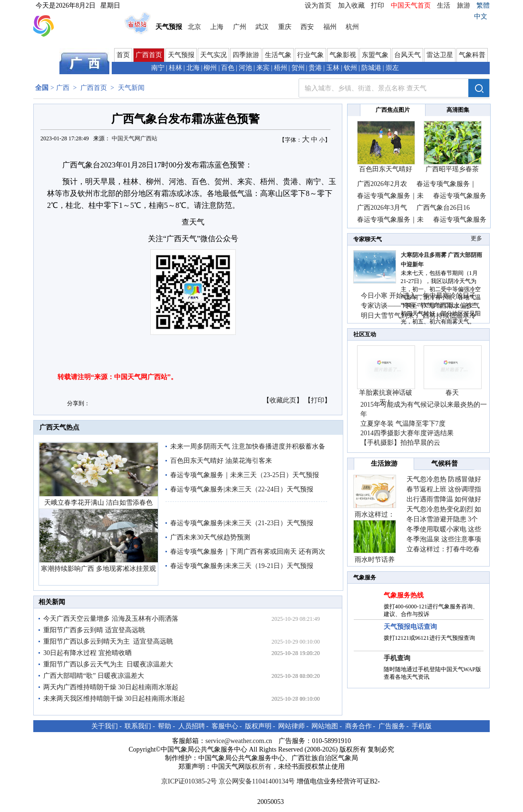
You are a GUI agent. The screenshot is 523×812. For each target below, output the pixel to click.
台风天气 (407, 55)
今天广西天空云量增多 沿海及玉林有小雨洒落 (111, 619)
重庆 (285, 27)
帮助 (165, 726)
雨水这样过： (375, 514)
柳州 (210, 68)
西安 (307, 27)
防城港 (371, 68)
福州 (330, 27)
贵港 (315, 68)
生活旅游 (384, 464)
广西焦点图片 (393, 110)
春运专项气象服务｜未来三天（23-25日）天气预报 (245, 475)
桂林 (175, 68)
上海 (217, 27)
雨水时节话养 (375, 560)
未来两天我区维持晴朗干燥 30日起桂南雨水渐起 (114, 699)
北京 (194, 27)
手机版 (422, 726)
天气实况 (213, 55)
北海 (193, 68)
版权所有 (258, 767)
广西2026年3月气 (382, 208)
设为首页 (318, 5)
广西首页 (149, 55)
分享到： (78, 403)
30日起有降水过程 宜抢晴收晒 (87, 653)
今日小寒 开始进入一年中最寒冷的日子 (418, 296)
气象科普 (472, 55)
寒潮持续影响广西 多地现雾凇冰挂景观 (98, 569)
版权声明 (258, 726)
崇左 (392, 68)
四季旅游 (246, 55)
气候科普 (445, 464)
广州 (240, 27)
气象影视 (343, 55)
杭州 (352, 27)
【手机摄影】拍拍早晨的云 (400, 443)
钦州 (350, 68)
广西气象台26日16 (443, 208)
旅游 (464, 5)
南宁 (158, 68)
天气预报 (181, 55)
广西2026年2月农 (382, 184)
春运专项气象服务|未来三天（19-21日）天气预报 (242, 566)
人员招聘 (192, 726)
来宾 (263, 68)
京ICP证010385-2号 (189, 781)
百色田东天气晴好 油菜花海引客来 (221, 461)
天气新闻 (131, 88)
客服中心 (225, 726)
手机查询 (397, 658)
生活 (444, 5)
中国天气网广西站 (135, 138)
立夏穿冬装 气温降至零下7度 (403, 424)
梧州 (281, 68)
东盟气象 (375, 55)
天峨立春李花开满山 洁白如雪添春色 (98, 503)
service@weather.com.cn (239, 741)
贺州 (298, 68)
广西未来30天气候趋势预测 (210, 537)
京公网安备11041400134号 (257, 781)
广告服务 (392, 726)
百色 (228, 68)
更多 (476, 238)
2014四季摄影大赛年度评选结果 (407, 433)
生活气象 (278, 55)
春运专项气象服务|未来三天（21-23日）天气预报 (242, 523)
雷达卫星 (440, 55)
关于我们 (105, 726)
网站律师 (291, 726)
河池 (245, 68)
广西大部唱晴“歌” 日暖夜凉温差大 (94, 676)
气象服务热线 (404, 595)
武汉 (262, 27)
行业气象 (310, 55)
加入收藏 (351, 5)
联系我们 (138, 726)
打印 (378, 5)
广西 (63, 88)
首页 (123, 55)
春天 (452, 393)
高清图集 (458, 110)
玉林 (333, 68)
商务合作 (358, 726)
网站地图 (325, 726)
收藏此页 (283, 400)
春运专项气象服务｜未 (390, 196)
